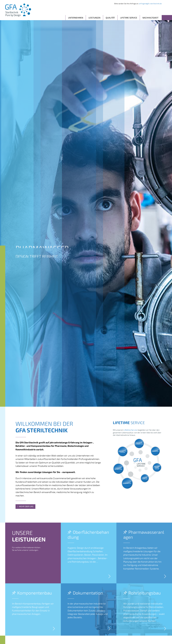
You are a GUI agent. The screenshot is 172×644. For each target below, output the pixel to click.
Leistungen (94, 18)
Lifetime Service (129, 18)
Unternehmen (76, 18)
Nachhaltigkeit (150, 18)
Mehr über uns (25, 506)
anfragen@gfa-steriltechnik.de (150, 4)
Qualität (110, 18)
